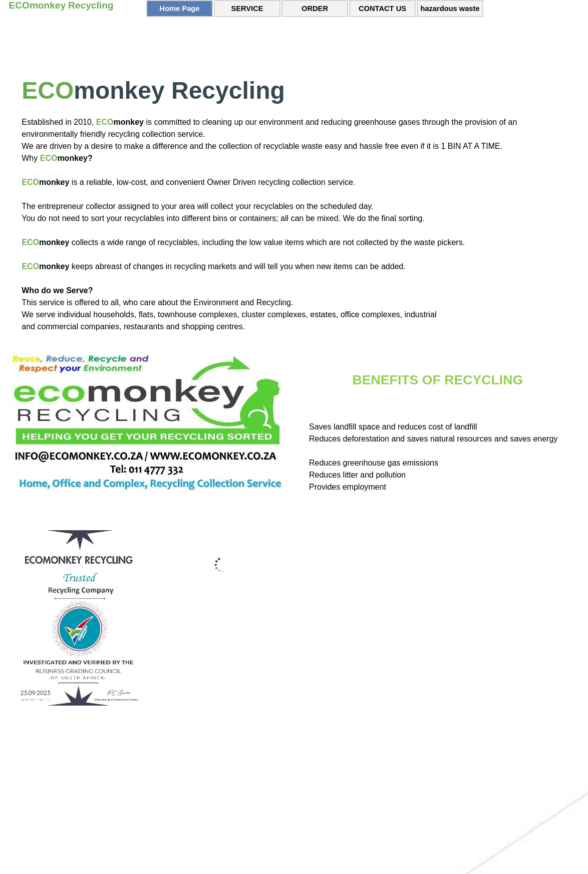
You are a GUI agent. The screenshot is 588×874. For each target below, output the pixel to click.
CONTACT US (382, 9)
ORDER (315, 9)
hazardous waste (450, 9)
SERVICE (247, 9)
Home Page (180, 9)
